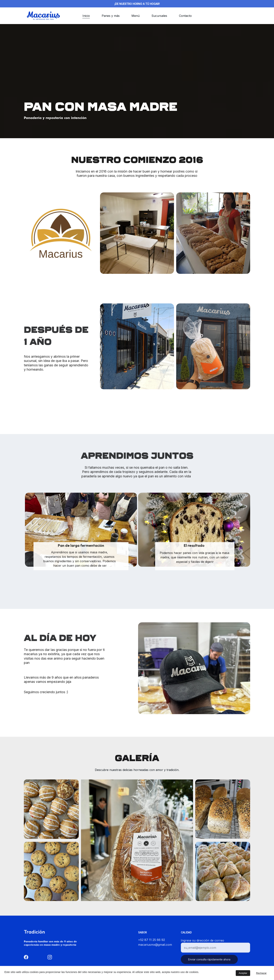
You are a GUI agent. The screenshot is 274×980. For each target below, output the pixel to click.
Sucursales (159, 16)
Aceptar (243, 973)
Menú (136, 16)
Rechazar (261, 973)
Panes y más (111, 16)
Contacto (185, 16)
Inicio (86, 16)
